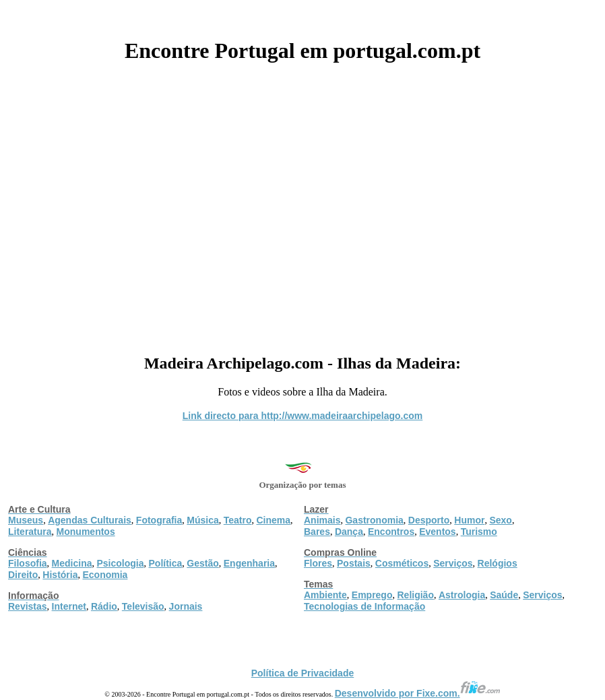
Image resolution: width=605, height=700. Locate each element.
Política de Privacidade (303, 673)
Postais (354, 563)
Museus (26, 520)
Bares (317, 532)
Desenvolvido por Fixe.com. (418, 693)
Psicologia (120, 563)
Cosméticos (402, 563)
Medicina (72, 563)
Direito (23, 575)
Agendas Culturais (90, 520)
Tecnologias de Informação (364, 606)
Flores (318, 563)
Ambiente (325, 595)
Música (202, 520)
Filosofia (28, 563)
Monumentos (86, 532)
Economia (105, 575)
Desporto (429, 520)
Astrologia (462, 595)
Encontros (391, 532)
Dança (349, 532)
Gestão (202, 563)
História (60, 575)
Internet (69, 606)
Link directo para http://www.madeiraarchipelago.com (303, 416)
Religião (415, 595)
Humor (469, 520)
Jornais (186, 606)
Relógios (498, 563)
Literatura (30, 532)
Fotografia (159, 520)
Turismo (479, 532)
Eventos (437, 532)
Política (166, 563)
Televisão (143, 606)
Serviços (453, 563)
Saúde (504, 595)
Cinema (274, 520)
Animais (322, 520)
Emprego (372, 595)
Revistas (28, 606)
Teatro (238, 520)
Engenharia (249, 563)
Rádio (104, 606)
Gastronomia (374, 520)
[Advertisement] (302, 203)
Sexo (500, 520)
